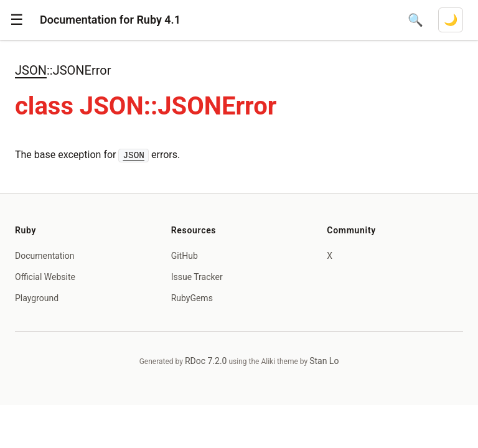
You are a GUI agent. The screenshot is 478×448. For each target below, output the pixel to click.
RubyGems (192, 298)
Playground (37, 298)
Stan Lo (324, 361)
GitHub (185, 256)
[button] (17, 20)
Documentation (45, 256)
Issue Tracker (197, 277)
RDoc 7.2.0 (206, 361)
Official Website (45, 277)
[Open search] (415, 20)
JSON (31, 70)
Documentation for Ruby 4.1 (110, 20)
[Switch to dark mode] (451, 20)
